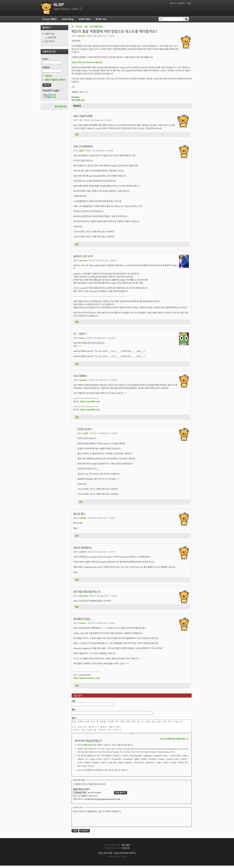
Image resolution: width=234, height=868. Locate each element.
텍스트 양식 (80, 743)
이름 (73, 701)
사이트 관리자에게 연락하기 (124, 855)
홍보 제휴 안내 (61, 106)
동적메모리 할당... (83, 619)
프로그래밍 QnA (96, 27)
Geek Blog (68, 19)
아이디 (46, 59)
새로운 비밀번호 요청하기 (55, 80)
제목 (73, 710)
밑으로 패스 (79, 514)
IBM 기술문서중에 (83, 116)
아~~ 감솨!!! (80, 334)
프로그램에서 (80, 376)
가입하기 (48, 76)
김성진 (82, 150)
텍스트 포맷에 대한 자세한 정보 (173, 741)
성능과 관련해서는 (83, 548)
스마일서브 (125, 850)
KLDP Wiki (85, 19)
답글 (77, 134)
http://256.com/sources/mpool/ (87, 62)
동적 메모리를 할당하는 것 (87, 592)
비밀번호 (47, 67)
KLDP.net (101, 19)
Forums (79, 27)
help (189, 3)
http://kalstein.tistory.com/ (87, 678)
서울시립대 (126, 847)
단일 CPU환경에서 (83, 146)
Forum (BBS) (49, 19)
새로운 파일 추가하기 (81, 792)
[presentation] (97, 822)
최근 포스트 (50, 41)
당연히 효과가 (84, 429)
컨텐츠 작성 (50, 34)
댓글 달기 (77, 106)
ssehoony (83, 260)
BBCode (88, 747)
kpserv (82, 338)
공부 (86, 27)
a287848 (83, 518)
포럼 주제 (52, 38)
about (173, 3)
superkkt (81, 36)
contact (181, 3)
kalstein (83, 623)
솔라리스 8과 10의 (83, 256)
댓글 (74, 718)
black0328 (83, 596)
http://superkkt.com (90, 401)
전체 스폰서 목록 (105, 855)
